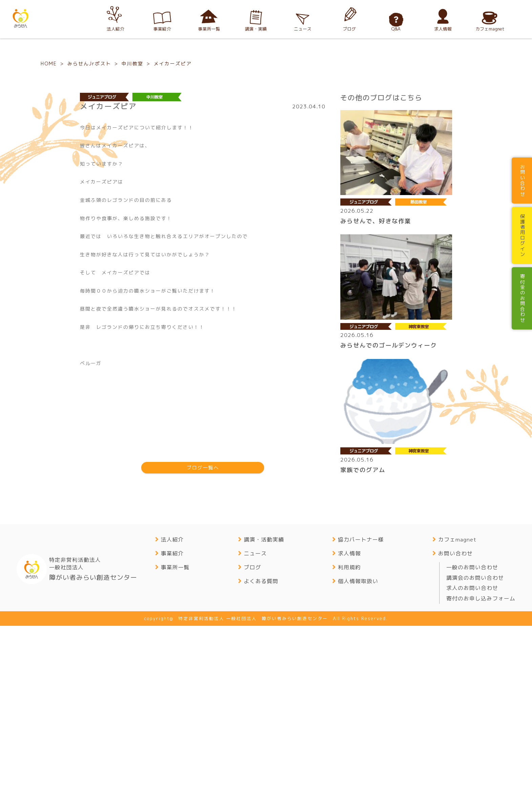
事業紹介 (172, 715)
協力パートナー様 (361, 701)
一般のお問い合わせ (472, 729)
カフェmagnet (457, 701)
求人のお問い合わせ (472, 750)
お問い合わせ (455, 715)
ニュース (255, 715)
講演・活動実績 (264, 701)
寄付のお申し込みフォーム (481, 760)
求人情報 (349, 715)
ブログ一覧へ (203, 629)
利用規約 (349, 729)
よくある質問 (261, 743)
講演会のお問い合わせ (475, 739)
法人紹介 (172, 701)
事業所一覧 (175, 729)
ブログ (252, 729)
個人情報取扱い (358, 743)
